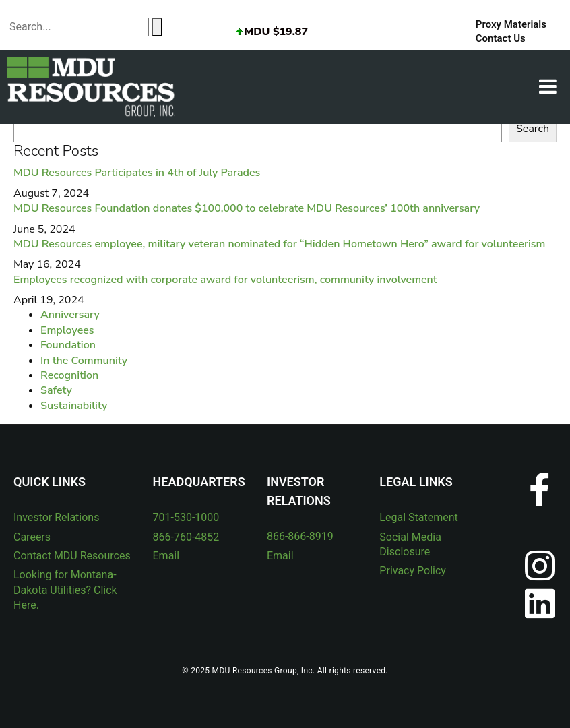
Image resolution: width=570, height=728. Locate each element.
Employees (67, 330)
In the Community (84, 361)
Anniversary (70, 315)
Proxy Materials (511, 24)
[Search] (157, 27)
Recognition (69, 375)
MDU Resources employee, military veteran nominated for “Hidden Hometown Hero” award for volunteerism (279, 244)
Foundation (68, 345)
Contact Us (501, 38)
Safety (56, 390)
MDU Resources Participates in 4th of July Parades (137, 173)
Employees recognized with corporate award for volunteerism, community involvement (225, 280)
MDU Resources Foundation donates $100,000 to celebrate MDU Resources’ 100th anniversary (247, 208)
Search (533, 129)
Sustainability (74, 406)
